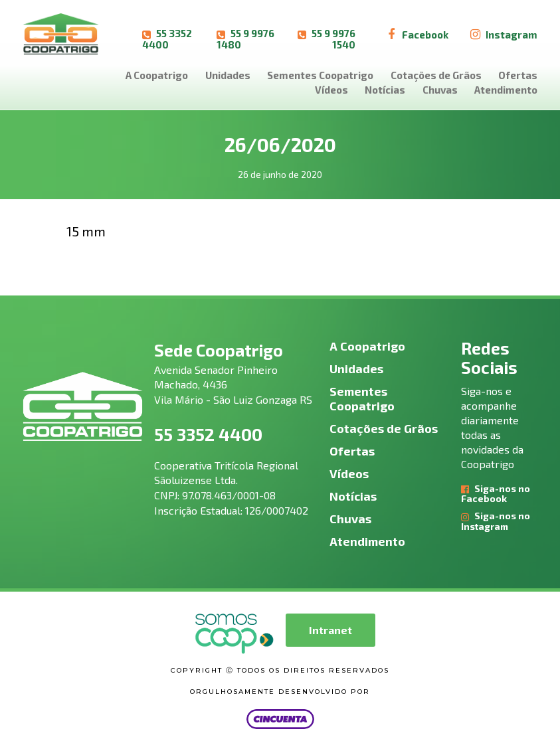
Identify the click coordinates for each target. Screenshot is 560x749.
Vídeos (331, 90)
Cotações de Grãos (436, 75)
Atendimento (506, 90)
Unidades (228, 75)
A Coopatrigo (157, 75)
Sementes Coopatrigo (320, 75)
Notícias (385, 90)
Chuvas (440, 90)
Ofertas (518, 75)
